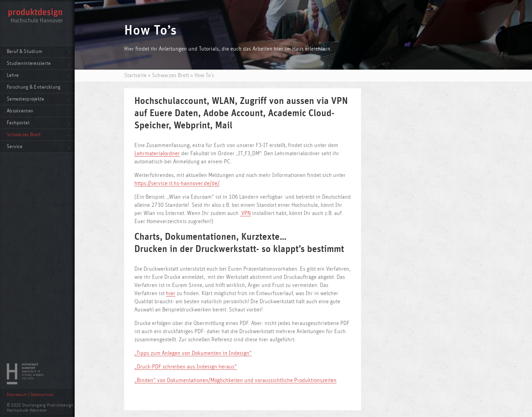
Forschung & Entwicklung (34, 87)
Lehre (13, 75)
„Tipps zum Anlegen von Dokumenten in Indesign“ (193, 353)
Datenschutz (42, 395)
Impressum (17, 395)
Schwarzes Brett (24, 135)
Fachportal (18, 123)
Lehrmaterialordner (157, 153)
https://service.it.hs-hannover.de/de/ (177, 183)
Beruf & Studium (24, 51)
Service (15, 147)
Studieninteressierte (29, 63)
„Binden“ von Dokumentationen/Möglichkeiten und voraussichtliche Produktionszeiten (235, 380)
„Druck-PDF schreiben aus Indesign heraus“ (186, 367)
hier (171, 293)
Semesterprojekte (25, 99)
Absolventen (20, 111)
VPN (245, 213)
